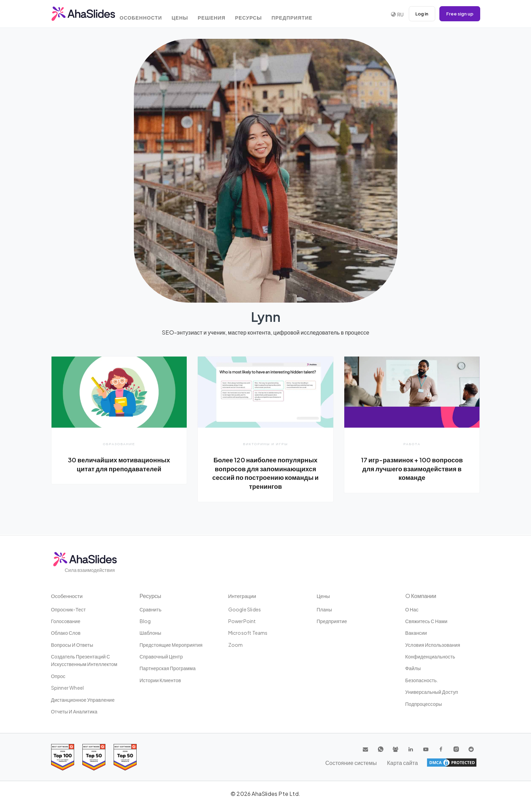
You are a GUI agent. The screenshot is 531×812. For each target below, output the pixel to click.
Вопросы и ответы (72, 645)
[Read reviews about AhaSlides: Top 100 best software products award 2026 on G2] (63, 757)
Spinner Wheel (68, 688)
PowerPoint (242, 621)
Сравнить (151, 609)
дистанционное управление (83, 700)
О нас (412, 609)
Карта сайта (461, 763)
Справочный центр (161, 656)
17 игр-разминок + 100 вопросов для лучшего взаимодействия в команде (412, 468)
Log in (418, 14)
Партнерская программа (168, 668)
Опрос (58, 676)
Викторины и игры (265, 444)
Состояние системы (414, 763)
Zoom (236, 645)
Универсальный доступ (432, 692)
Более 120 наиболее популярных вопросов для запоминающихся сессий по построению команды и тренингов (265, 473)
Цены (188, 15)
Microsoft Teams (248, 633)
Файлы (413, 668)
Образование (119, 444)
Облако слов (66, 633)
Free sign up (459, 14)
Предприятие (307, 15)
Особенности (147, 15)
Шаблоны (151, 633)
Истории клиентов (160, 680)
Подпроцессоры (424, 704)
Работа (412, 444)
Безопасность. (422, 680)
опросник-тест (68, 609)
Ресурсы (261, 15)
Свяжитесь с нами (426, 621)
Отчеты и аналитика (74, 711)
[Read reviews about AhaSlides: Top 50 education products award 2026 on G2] (94, 757)
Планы (325, 609)
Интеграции (243, 596)
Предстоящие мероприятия (171, 645)
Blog (145, 621)
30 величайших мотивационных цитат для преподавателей (119, 464)
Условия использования (433, 645)
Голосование (66, 621)
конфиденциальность (430, 656)
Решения (222, 15)
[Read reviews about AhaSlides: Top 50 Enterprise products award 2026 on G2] (125, 757)
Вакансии (416, 633)
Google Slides (245, 609)
